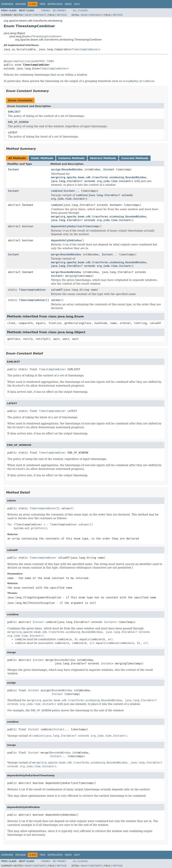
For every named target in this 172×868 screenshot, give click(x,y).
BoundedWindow (72, 169)
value (30, 61)
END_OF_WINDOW (18, 122)
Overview (7, 4)
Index (68, 4)
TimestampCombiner (46, 36)
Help (77, 4)
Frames (46, 11)
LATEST (13, 132)
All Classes (80, 11)
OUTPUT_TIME (44, 61)
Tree (42, 4)
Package (21, 4)
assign (56, 169)
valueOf (56, 290)
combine (56, 191)
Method (62, 15)
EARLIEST (14, 112)
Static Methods (42, 158)
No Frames (59, 11)
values (56, 300)
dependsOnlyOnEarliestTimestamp (75, 226)
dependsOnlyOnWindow (66, 240)
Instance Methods (71, 158)
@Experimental (14, 61)
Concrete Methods (135, 158)
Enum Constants (35, 15)
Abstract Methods (103, 158)
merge (55, 254)
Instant (13, 169)
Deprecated (55, 4)
